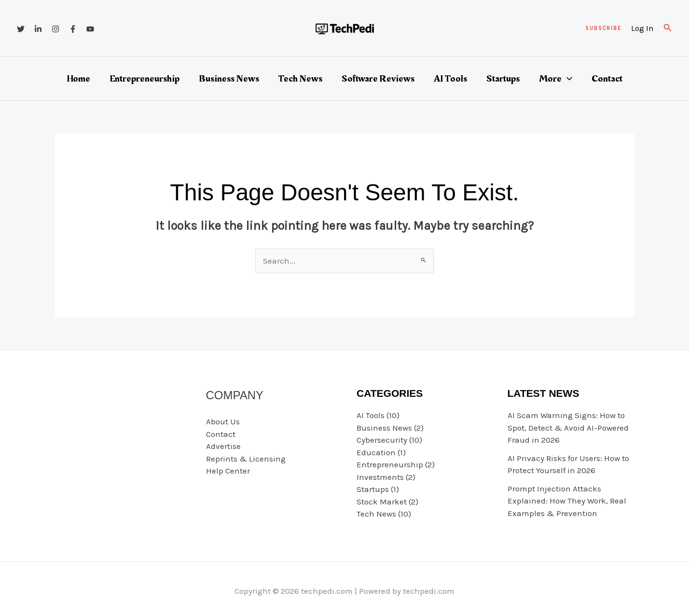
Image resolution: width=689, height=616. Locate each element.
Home (78, 79)
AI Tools (450, 79)
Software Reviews (378, 79)
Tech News (300, 79)
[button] (603, 28)
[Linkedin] (38, 29)
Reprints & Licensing (246, 459)
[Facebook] (73, 29)
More (556, 79)
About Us (223, 421)
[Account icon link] (642, 28)
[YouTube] (90, 29)
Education (376, 452)
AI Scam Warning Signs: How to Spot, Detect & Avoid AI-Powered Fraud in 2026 (568, 427)
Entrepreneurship (145, 79)
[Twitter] (21, 29)
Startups (503, 79)
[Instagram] (55, 29)
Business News (229, 79)
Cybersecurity (382, 440)
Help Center (228, 471)
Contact (607, 79)
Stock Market (382, 502)
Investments (380, 477)
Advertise (223, 446)
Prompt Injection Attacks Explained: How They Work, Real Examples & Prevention (567, 501)
